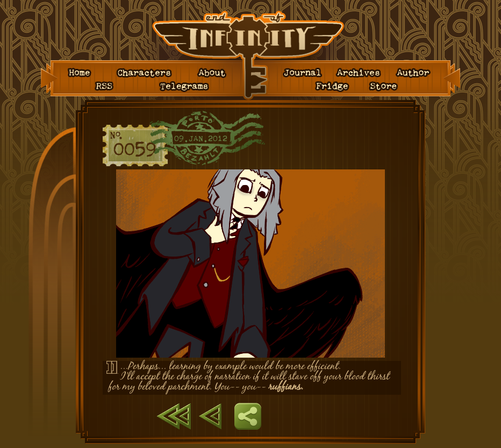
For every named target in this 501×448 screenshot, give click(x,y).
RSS (106, 87)
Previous (210, 416)
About (213, 73)
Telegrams (186, 87)
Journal (304, 73)
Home (81, 73)
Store (386, 87)
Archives (360, 73)
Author (414, 73)
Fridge (334, 87)
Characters (145, 73)
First (174, 416)
